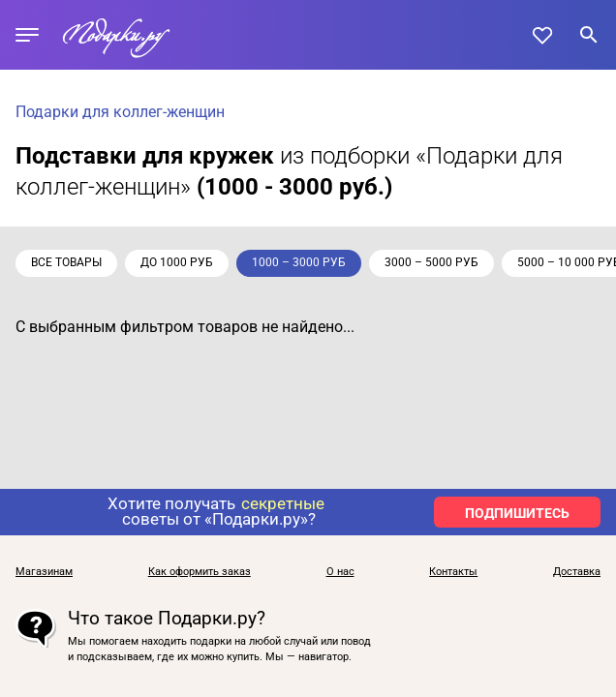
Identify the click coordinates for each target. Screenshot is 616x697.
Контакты (453, 572)
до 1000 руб (177, 262)
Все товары (66, 262)
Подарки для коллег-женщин (120, 112)
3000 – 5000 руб (431, 262)
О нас (340, 572)
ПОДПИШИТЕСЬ (517, 513)
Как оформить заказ (200, 572)
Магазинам (44, 572)
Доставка (577, 572)
